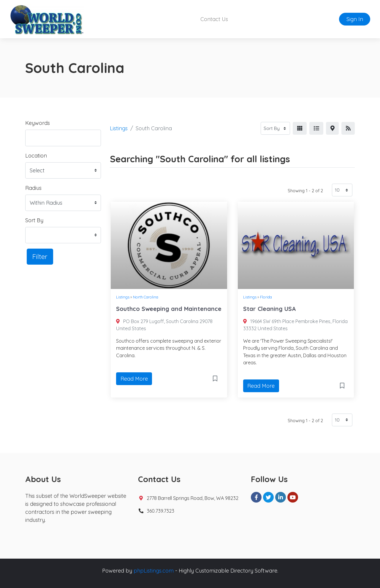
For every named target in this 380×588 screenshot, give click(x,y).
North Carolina (146, 297)
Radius (33, 188)
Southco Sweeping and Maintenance (169, 309)
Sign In (355, 19)
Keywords (38, 123)
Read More (134, 379)
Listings (119, 128)
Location (36, 156)
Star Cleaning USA (270, 309)
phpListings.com (154, 571)
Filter (40, 256)
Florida (266, 297)
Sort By (34, 220)
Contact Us (214, 19)
